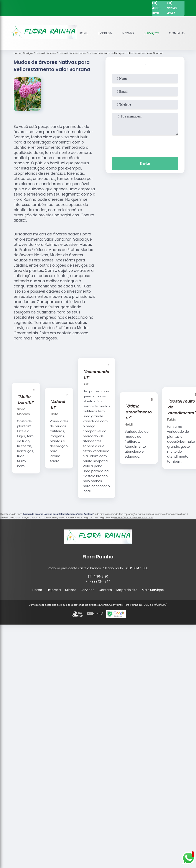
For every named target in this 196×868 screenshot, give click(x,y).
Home (83, 33)
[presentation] (145, 145)
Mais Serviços (153, 590)
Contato (177, 33)
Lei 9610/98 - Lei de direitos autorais (134, 518)
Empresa (105, 33)
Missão (128, 33)
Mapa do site (127, 590)
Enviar (145, 164)
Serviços (152, 33)
